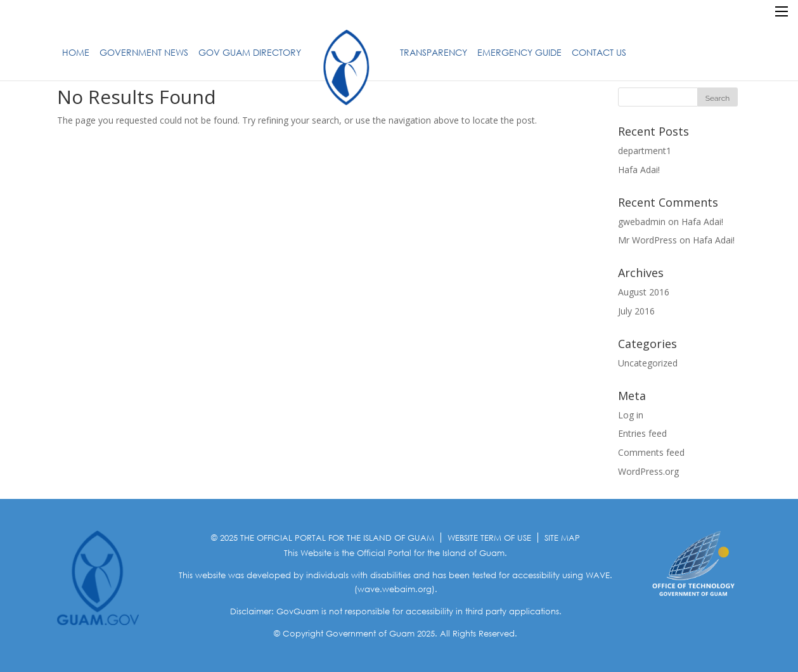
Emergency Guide (519, 52)
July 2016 (636, 311)
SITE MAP (562, 538)
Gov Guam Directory (250, 52)
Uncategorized (648, 363)
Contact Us (599, 52)
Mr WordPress (647, 240)
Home (76, 52)
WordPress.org (648, 471)
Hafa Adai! (639, 170)
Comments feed (651, 452)
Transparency (434, 52)
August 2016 (644, 292)
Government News (144, 52)
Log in (631, 415)
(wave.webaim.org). (396, 589)
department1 (645, 151)
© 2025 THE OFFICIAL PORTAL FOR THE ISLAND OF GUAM (323, 538)
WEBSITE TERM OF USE (489, 538)
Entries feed (642, 433)
